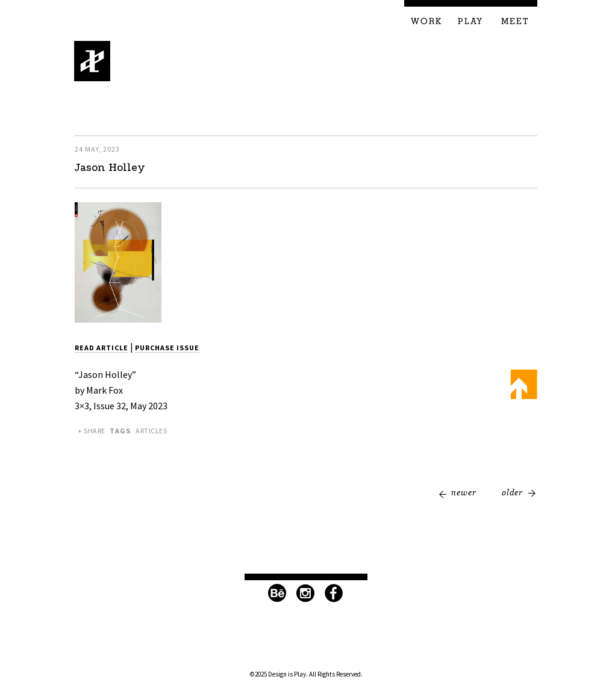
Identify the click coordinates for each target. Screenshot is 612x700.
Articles (151, 431)
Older (512, 492)
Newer (464, 492)
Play (470, 22)
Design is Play (92, 61)
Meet (515, 22)
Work (426, 22)
